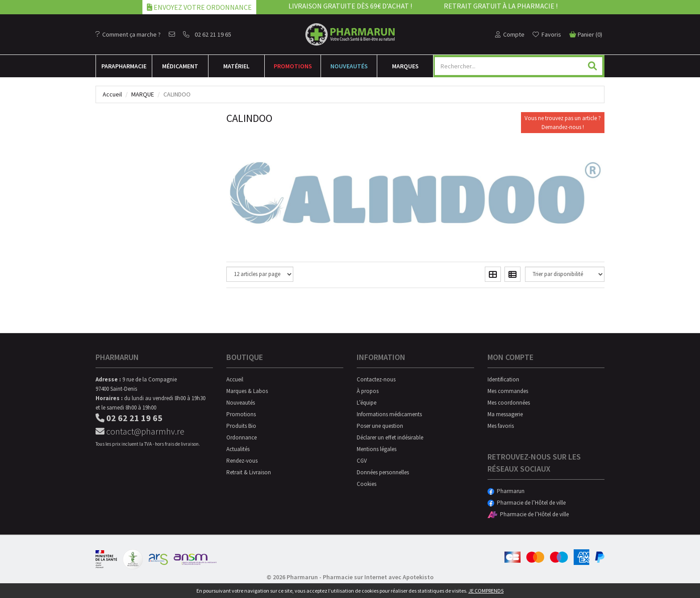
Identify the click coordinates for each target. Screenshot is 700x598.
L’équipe (367, 403)
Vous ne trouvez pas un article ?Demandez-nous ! (563, 123)
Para (124, 66)
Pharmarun (506, 491)
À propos (368, 391)
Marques (405, 66)
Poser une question (380, 426)
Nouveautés (349, 66)
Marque (143, 94)
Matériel (236, 66)
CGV (362, 461)
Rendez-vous (242, 461)
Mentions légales (377, 449)
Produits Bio (241, 426)
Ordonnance (242, 437)
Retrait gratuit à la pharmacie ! (501, 6)
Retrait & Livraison (249, 472)
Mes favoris (501, 426)
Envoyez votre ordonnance (199, 7)
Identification (503, 379)
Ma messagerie (505, 414)
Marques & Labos (247, 391)
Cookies (367, 484)
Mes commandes (508, 391)
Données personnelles (383, 472)
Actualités (238, 449)
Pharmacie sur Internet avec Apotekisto (378, 577)
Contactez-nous (376, 379)
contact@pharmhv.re (140, 431)
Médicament (180, 66)
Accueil (112, 94)
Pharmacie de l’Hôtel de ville (527, 503)
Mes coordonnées (509, 403)
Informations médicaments (389, 414)
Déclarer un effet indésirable (390, 437)
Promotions (293, 66)
